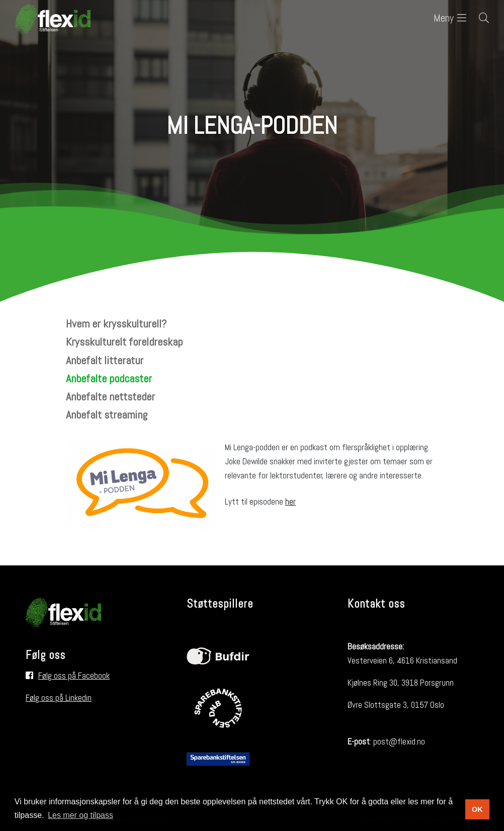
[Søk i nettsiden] (478, 19)
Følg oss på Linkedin (59, 698)
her (290, 502)
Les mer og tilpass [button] (80, 815)
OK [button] (477, 809)
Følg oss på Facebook (74, 676)
